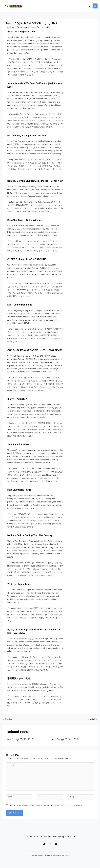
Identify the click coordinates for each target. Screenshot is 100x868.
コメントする (11, 28)
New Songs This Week (27, 28)
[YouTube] (59, 845)
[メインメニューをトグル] (95, 7)
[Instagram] (50, 845)
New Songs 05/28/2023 (20, 740)
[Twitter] (42, 845)
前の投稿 (7, 721)
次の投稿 (93, 721)
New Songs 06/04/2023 (65, 740)
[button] (89, 6)
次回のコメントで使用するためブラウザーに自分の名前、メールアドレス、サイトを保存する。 (47, 807)
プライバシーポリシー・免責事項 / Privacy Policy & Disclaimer (50, 838)
